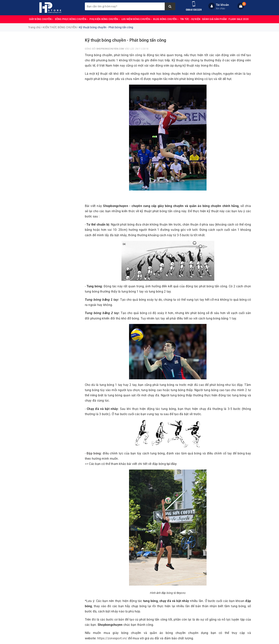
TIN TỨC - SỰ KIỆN (190, 19)
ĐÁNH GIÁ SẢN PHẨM (214, 19)
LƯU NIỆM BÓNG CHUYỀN (136, 19)
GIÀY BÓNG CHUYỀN (41, 19)
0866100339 (194, 10)
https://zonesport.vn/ (112, 638)
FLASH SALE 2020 (239, 19)
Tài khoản (222, 5)
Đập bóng (94, 453)
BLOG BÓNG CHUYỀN (166, 19)
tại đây (172, 464)
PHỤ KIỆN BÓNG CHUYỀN (105, 19)
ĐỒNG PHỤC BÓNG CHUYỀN (71, 19)
